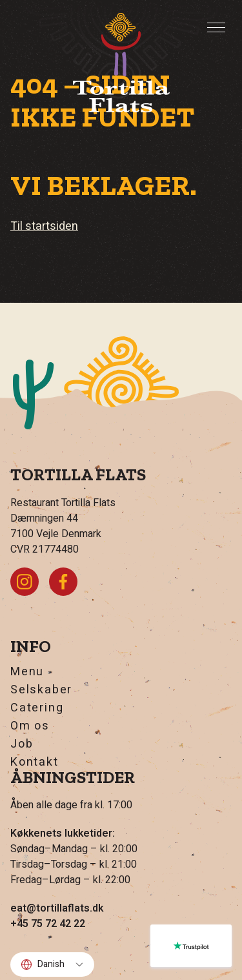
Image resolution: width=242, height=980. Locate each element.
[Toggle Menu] (216, 28)
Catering (37, 708)
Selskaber (41, 690)
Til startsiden (44, 226)
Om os (30, 726)
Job (22, 744)
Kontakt (35, 762)
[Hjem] (121, 63)
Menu (27, 672)
